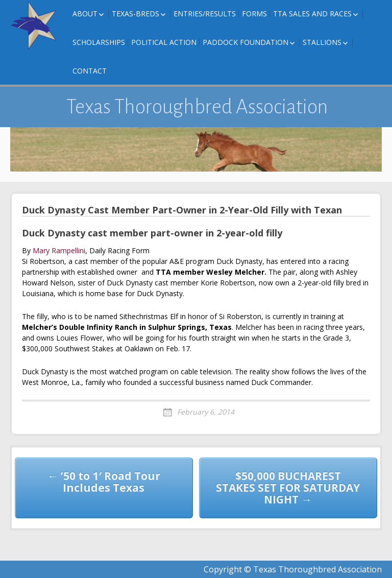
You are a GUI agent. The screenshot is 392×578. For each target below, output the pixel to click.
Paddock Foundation (246, 42)
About (85, 14)
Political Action (164, 42)
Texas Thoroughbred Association (197, 107)
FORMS (254, 14)
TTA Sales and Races (312, 14)
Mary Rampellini (59, 250)
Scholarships (99, 42)
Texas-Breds (136, 14)
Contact (90, 71)
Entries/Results (205, 14)
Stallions (322, 42)
